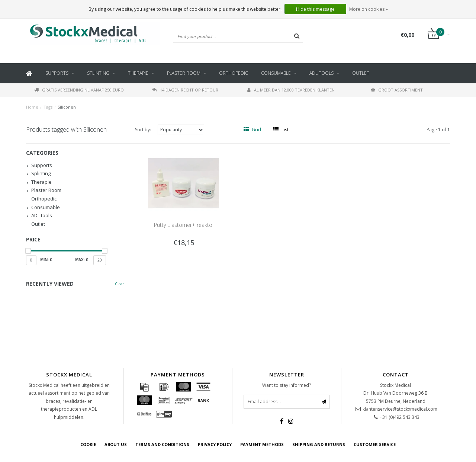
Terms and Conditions (162, 444)
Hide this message (315, 9)
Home (32, 107)
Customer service (375, 444)
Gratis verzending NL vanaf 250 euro (79, 90)
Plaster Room (184, 73)
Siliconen (67, 107)
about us (116, 444)
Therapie (138, 73)
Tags (48, 107)
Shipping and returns (319, 444)
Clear (119, 284)
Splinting (98, 73)
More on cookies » (369, 9)
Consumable (276, 73)
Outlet (361, 73)
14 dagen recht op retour (185, 90)
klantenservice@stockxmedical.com (400, 409)
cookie (88, 444)
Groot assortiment (397, 90)
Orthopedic (234, 73)
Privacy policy (215, 444)
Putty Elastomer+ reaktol (184, 225)
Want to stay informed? (287, 385)
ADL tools (321, 73)
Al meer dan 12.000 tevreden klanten (291, 90)
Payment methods (262, 444)
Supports (57, 73)
